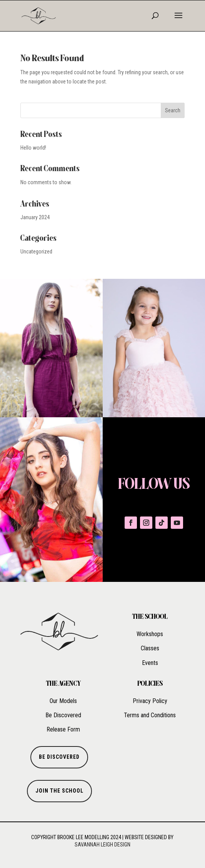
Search (173, 110)
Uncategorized (36, 252)
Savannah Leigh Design (102, 845)
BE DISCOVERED (59, 757)
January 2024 (35, 217)
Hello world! (33, 148)
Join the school (59, 791)
